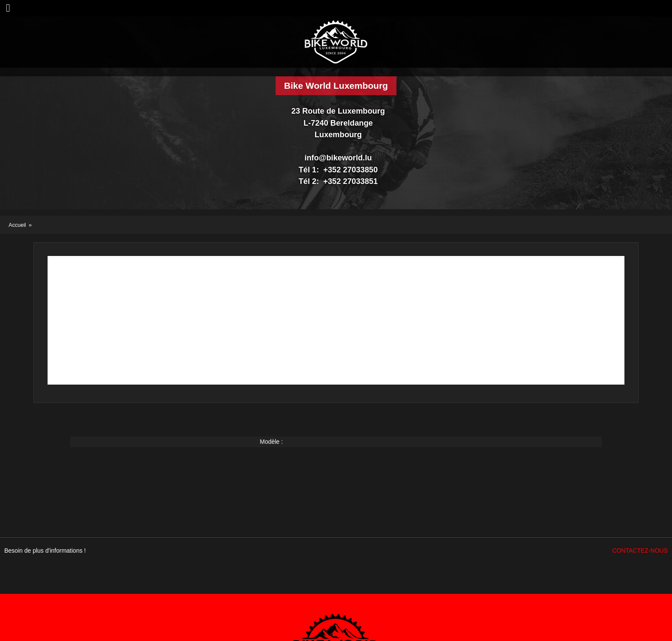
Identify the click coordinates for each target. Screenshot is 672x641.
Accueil (17, 225)
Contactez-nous (640, 551)
